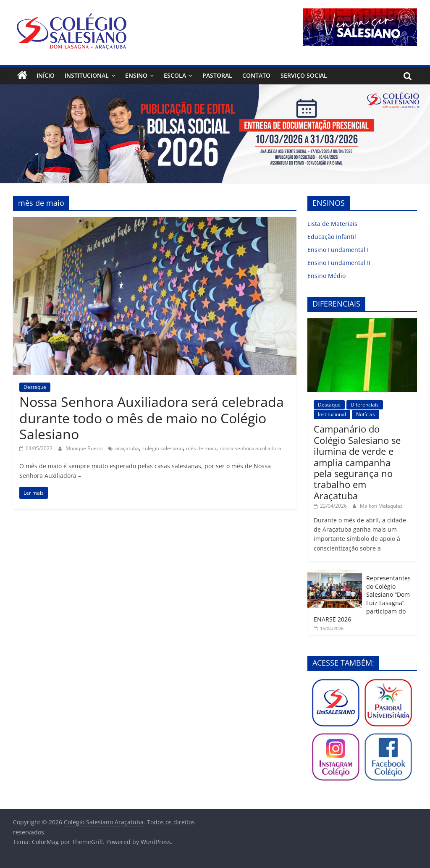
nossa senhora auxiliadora (250, 448)
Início (46, 75)
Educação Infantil (332, 237)
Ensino (136, 75)
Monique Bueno (85, 448)
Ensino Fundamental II (339, 263)
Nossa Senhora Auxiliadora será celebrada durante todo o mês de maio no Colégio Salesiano (152, 418)
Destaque (35, 387)
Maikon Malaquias (381, 506)
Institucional (87, 75)
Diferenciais (365, 405)
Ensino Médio (326, 276)
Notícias (366, 414)
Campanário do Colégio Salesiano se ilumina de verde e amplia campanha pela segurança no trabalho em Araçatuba (357, 462)
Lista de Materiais (332, 224)
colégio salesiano (163, 448)
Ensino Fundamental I (338, 250)
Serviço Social (304, 75)
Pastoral (217, 75)
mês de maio (201, 448)
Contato (256, 75)
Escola (175, 75)
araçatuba (127, 448)
